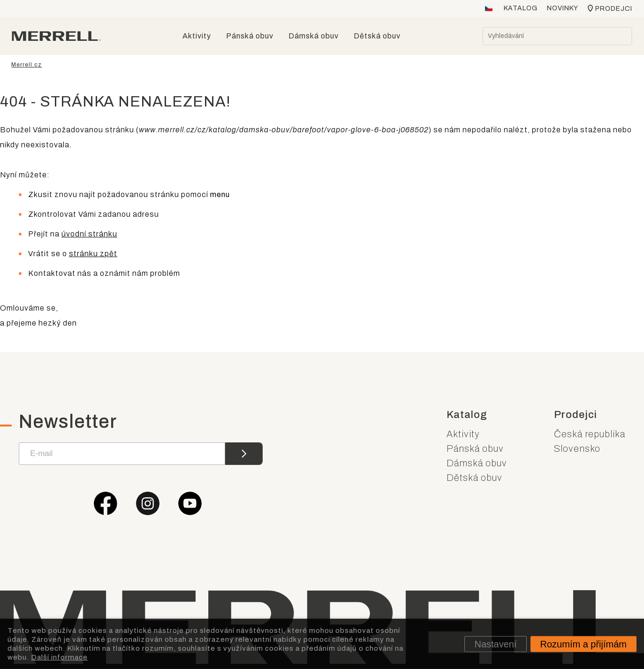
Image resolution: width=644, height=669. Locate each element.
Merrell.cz (27, 65)
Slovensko (577, 449)
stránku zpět (93, 254)
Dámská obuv (477, 463)
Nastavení (495, 644)
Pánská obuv (475, 449)
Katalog (521, 8)
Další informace (59, 657)
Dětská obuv (474, 478)
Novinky (563, 8)
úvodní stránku (89, 234)
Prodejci (614, 9)
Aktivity (463, 434)
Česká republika (590, 434)
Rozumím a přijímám (583, 644)
